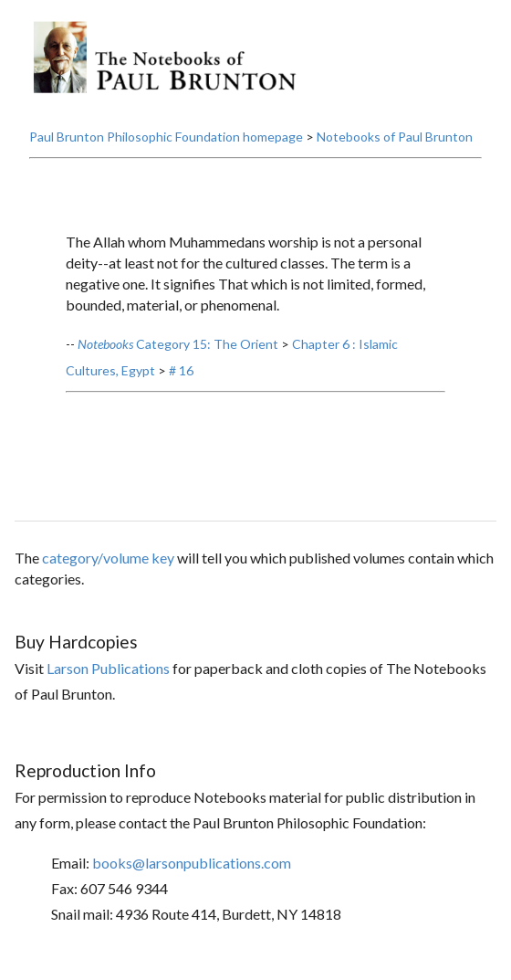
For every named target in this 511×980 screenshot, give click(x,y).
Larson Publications (108, 668)
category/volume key (108, 558)
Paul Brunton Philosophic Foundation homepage (166, 137)
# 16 (181, 370)
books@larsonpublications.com (192, 863)
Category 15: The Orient (178, 344)
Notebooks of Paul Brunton (395, 137)
